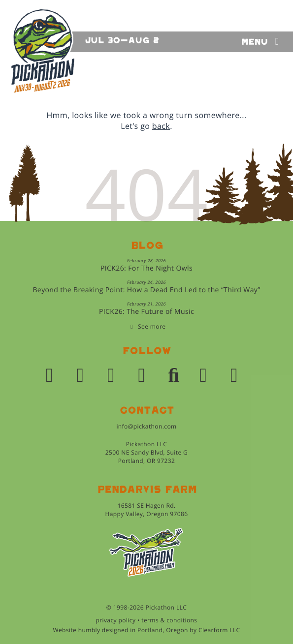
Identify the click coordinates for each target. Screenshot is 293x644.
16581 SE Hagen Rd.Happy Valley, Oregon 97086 (146, 510)
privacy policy (116, 620)
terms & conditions (169, 620)
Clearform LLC (219, 630)
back (161, 126)
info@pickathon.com (146, 426)
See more (152, 326)
